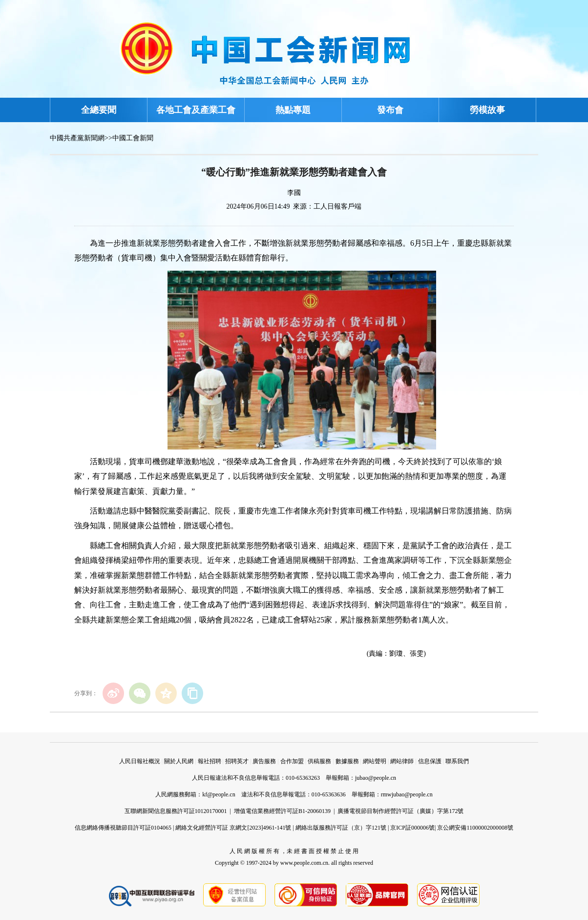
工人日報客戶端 (337, 206)
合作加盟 (292, 761)
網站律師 (402, 761)
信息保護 (430, 761)
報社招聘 (210, 761)
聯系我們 (457, 761)
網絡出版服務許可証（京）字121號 (341, 828)
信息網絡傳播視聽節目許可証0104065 (123, 828)
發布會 (390, 110)
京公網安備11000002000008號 (475, 828)
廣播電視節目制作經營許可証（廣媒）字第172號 (400, 811)
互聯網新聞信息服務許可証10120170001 (176, 811)
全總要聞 (99, 110)
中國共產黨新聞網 (77, 138)
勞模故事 (487, 110)
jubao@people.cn (376, 778)
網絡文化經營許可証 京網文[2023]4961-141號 (233, 828)
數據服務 (347, 761)
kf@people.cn (219, 794)
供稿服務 (319, 761)
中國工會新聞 (133, 138)
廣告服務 (264, 761)
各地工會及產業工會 (196, 110)
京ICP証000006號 (412, 828)
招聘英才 (237, 761)
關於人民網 (179, 761)
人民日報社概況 (140, 761)
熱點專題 (293, 110)
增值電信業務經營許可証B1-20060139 (282, 811)
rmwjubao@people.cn (407, 794)
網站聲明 (375, 761)
